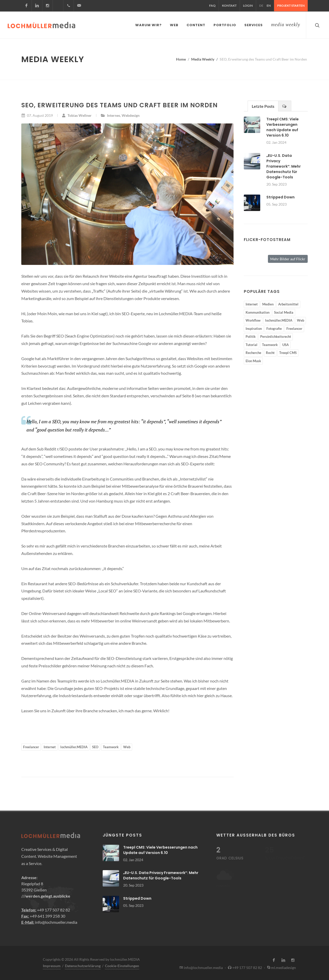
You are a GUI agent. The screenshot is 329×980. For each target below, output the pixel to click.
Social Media (284, 311)
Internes (114, 114)
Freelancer (31, 746)
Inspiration (254, 328)
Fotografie (274, 328)
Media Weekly (203, 58)
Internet (50, 746)
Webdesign (131, 114)
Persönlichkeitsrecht (276, 335)
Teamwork (111, 746)
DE (261, 6)
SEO (95, 746)
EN (269, 6)
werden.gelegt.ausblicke (48, 895)
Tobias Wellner (77, 114)
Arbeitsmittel (288, 303)
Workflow (253, 319)
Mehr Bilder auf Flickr (288, 258)
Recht (270, 352)
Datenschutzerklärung (83, 965)
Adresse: (29, 876)
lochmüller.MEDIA (74, 746)
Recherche (253, 352)
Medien (268, 303)
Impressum (52, 965)
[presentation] (285, 105)
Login (248, 6)
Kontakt (229, 6)
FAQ (212, 6)
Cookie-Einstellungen (122, 965)
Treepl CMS (288, 352)
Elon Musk (253, 360)
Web (127, 746)
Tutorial (251, 344)
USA (286, 344)
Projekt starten (291, 6)
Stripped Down (280, 196)
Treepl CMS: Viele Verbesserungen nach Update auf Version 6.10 (283, 126)
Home (181, 58)
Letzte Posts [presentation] (263, 105)
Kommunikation (258, 311)
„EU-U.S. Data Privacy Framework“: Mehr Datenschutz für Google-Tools (284, 165)
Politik (251, 335)
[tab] (263, 105)
